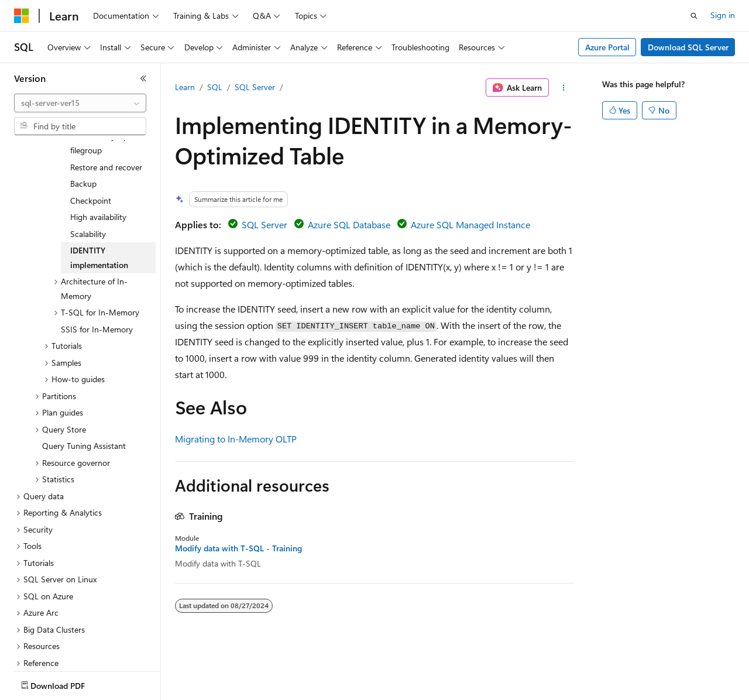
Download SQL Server (688, 47)
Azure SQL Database (349, 224)
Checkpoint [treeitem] (91, 160)
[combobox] (80, 103)
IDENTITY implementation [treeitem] (99, 217)
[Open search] (694, 16)
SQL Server (255, 87)
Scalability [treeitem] (88, 193)
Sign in (723, 15)
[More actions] (564, 88)
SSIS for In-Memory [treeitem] (97, 289)
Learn (185, 87)
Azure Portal (607, 47)
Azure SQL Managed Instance (470, 224)
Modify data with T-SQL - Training (238, 548)
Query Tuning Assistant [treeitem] (84, 405)
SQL (215, 87)
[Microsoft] (22, 16)
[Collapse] (143, 78)
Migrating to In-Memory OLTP (236, 439)
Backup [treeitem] (83, 143)
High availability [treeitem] (98, 176)
